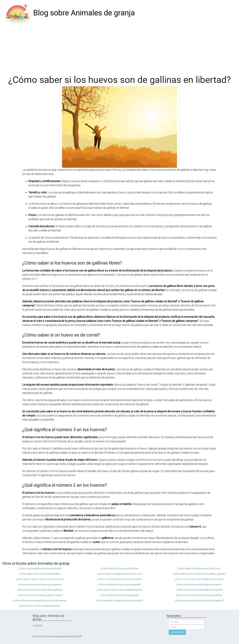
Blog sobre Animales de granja (84, 13)
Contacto (37, 626)
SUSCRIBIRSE (177, 632)
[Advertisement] (120, 49)
